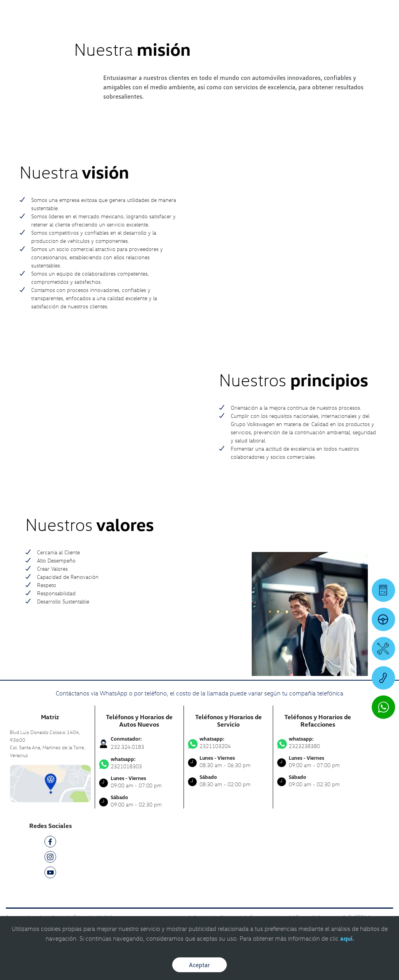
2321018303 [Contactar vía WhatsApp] (139, 763)
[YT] (50, 874)
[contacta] (50, 783)
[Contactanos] (257, 12)
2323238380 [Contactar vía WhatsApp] (318, 743)
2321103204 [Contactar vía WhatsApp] (228, 743)
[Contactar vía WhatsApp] (383, 707)
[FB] (50, 843)
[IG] (50, 858)
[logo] (246, 28)
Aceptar (199, 965)
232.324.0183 (127, 747)
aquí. (347, 938)
